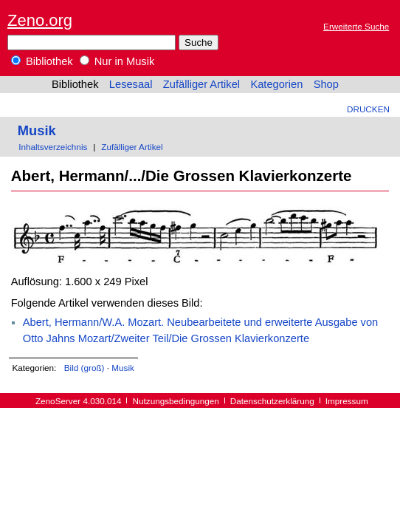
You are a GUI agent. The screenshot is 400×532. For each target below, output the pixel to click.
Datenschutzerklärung (272, 401)
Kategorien (276, 84)
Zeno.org (40, 20)
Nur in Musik (117, 61)
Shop (326, 84)
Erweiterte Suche (356, 26)
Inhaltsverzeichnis (53, 147)
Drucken (368, 109)
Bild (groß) (85, 368)
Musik (37, 130)
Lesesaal (131, 84)
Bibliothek (42, 61)
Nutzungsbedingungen (176, 401)
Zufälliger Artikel (201, 84)
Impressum (347, 401)
